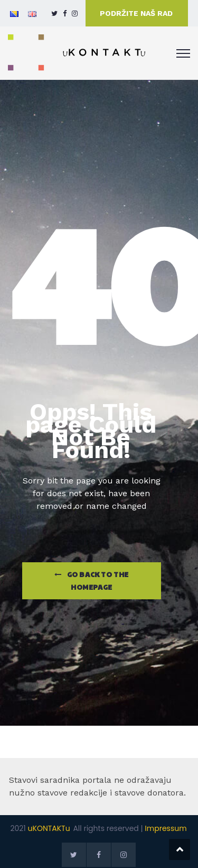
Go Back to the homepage (92, 581)
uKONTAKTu (49, 828)
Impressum (166, 828)
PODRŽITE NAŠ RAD (136, 13)
